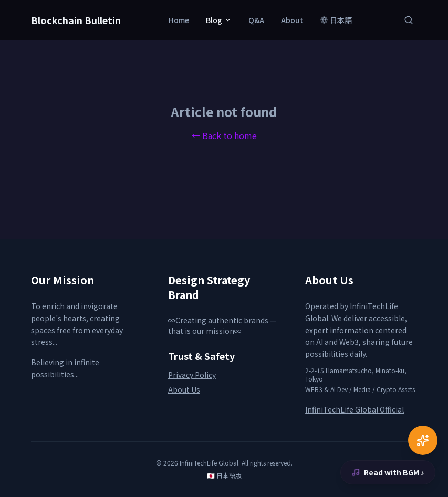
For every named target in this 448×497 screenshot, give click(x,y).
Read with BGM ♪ (388, 472)
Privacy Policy (192, 375)
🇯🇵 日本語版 (224, 475)
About (292, 20)
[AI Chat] (423, 440)
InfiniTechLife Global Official (355, 409)
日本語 (336, 20)
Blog (219, 20)
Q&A (256, 20)
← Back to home (224, 135)
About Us (184, 389)
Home (179, 20)
